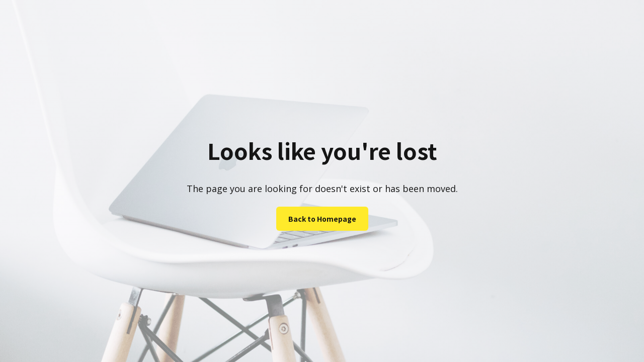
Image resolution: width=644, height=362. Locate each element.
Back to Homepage (322, 219)
